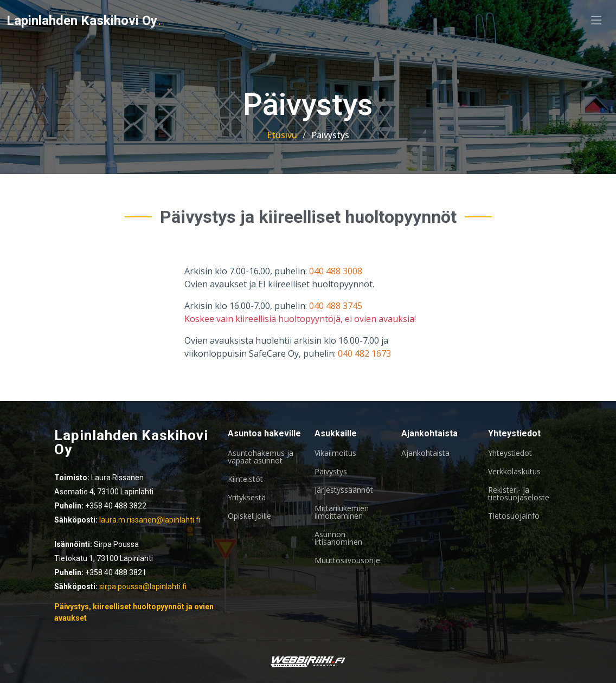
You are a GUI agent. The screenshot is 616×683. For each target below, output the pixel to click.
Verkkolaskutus (514, 472)
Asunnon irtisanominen (338, 538)
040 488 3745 (336, 306)
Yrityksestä (247, 498)
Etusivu (282, 135)
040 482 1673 (364, 353)
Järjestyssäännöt (344, 490)
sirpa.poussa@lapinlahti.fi (143, 587)
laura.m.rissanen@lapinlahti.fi (150, 520)
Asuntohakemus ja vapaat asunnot (261, 457)
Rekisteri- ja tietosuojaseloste (519, 494)
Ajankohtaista (425, 453)
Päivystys (331, 472)
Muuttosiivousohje (347, 560)
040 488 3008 (336, 271)
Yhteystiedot (510, 453)
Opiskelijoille (249, 516)
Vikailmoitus (335, 453)
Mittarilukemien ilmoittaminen (342, 512)
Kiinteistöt (245, 479)
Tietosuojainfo (514, 516)
